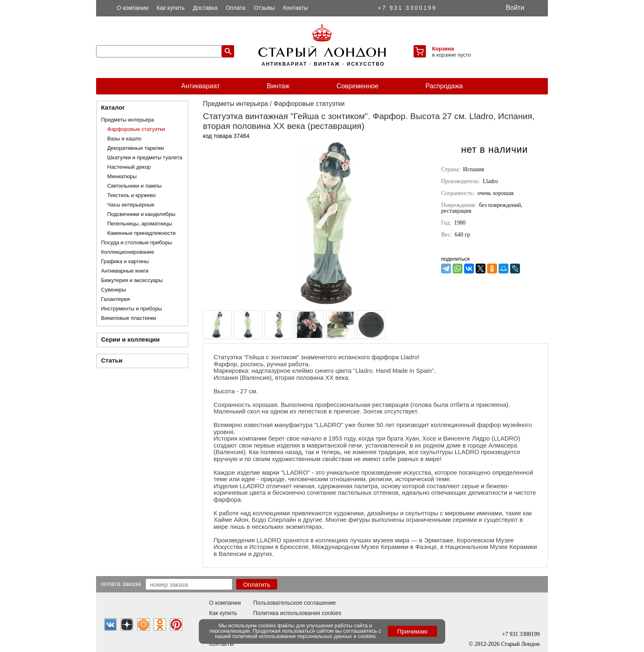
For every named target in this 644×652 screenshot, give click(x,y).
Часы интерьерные (131, 205)
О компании (132, 8)
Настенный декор (129, 167)
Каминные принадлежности (141, 233)
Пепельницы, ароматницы (140, 224)
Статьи (112, 360)
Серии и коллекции (130, 339)
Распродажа (444, 86)
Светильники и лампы (135, 186)
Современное (357, 86)
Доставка (205, 8)
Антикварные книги (125, 271)
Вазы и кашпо (124, 139)
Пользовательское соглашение (294, 603)
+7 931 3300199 (407, 8)
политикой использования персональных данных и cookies (304, 636)
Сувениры (114, 290)
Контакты (295, 8)
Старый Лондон (520, 644)
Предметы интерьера (128, 120)
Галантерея (115, 299)
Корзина (443, 49)
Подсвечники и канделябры (141, 214)
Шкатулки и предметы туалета (145, 157)
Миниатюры (122, 176)
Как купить (170, 8)
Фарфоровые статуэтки (136, 129)
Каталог (113, 107)
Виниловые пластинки (129, 318)
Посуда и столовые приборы (137, 242)
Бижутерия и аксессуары (132, 280)
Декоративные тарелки (136, 148)
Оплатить (257, 584)
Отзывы (264, 8)
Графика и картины (125, 261)
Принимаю (412, 631)
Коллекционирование (128, 252)
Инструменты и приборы (131, 309)
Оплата (236, 8)
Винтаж (278, 86)
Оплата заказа (121, 583)
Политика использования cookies (297, 613)
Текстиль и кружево (131, 195)
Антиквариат (200, 86)
